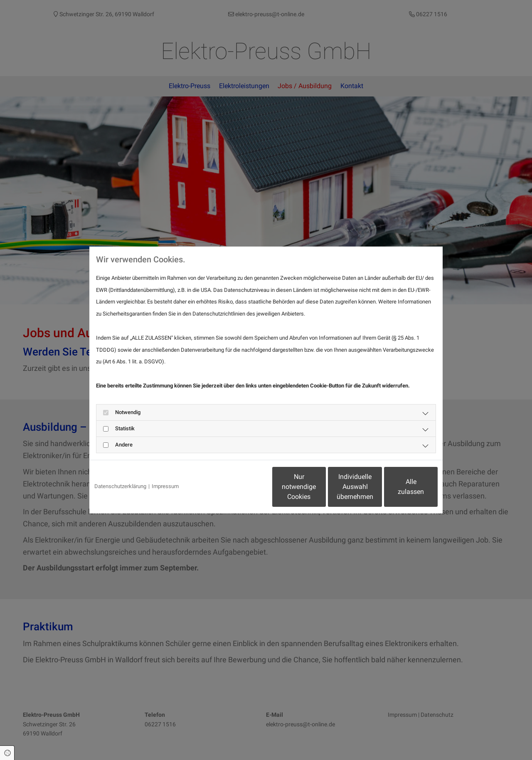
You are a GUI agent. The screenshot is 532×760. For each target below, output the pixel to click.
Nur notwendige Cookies (241, 487)
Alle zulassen (399, 487)
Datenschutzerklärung (120, 486)
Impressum (165, 486)
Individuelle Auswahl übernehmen (320, 487)
